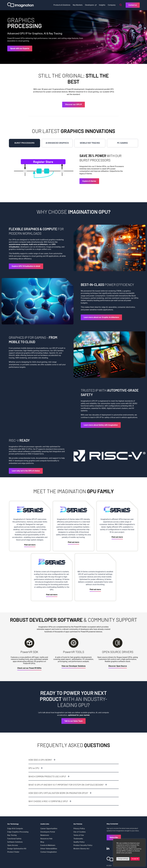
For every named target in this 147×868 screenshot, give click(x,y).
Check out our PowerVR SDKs (29, 668)
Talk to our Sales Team (73, 721)
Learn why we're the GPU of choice (26, 471)
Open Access (13, 845)
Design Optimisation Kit (17, 849)
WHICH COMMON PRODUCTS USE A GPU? (47, 776)
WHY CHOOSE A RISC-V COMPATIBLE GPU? (48, 801)
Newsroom (45, 835)
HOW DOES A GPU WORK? (40, 760)
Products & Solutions (62, 5)
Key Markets (78, 5)
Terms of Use (79, 835)
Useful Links (45, 824)
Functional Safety (14, 839)
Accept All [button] (135, 859)
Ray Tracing (12, 835)
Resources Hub (46, 839)
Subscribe (114, 837)
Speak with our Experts (20, 49)
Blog (42, 842)
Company (112, 5)
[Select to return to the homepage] (20, 5)
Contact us (133, 5)
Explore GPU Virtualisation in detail (26, 266)
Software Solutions (15, 842)
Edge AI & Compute (15, 829)
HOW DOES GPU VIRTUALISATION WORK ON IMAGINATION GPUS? (58, 793)
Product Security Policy (83, 845)
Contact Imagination (49, 852)
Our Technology (13, 824)
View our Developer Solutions (74, 666)
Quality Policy (79, 842)
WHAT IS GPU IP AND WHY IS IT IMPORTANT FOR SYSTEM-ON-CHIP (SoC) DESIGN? (66, 785)
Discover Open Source (118, 666)
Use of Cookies (80, 832)
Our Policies (78, 824)
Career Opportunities (49, 829)
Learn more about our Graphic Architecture (101, 317)
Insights (102, 5)
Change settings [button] (123, 859)
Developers (90, 5)
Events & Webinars (48, 845)
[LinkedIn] (108, 849)
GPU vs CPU (34, 768)
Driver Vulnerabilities (49, 849)
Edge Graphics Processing (18, 832)
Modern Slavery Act (81, 849)
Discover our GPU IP (73, 104)
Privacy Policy (79, 829)
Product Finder (13, 852)
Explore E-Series (89, 181)
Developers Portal (48, 832)
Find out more (30, 545)
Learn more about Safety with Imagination (101, 425)
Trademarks (78, 839)
